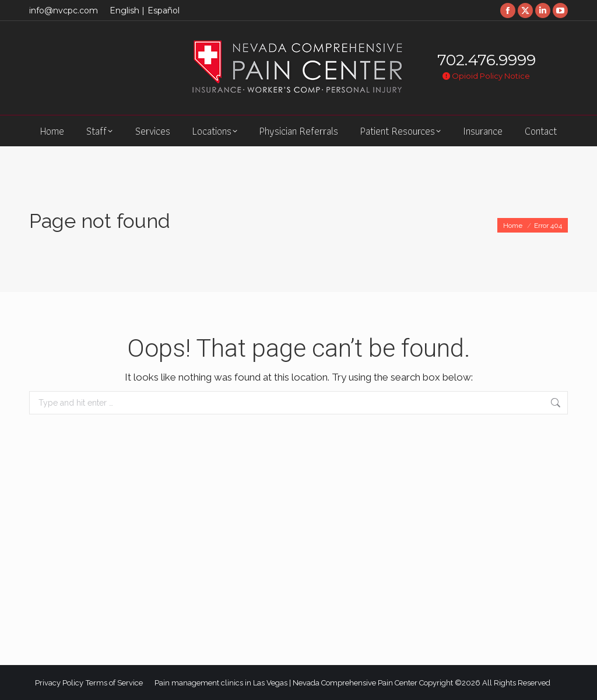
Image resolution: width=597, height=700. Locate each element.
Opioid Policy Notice (486, 76)
